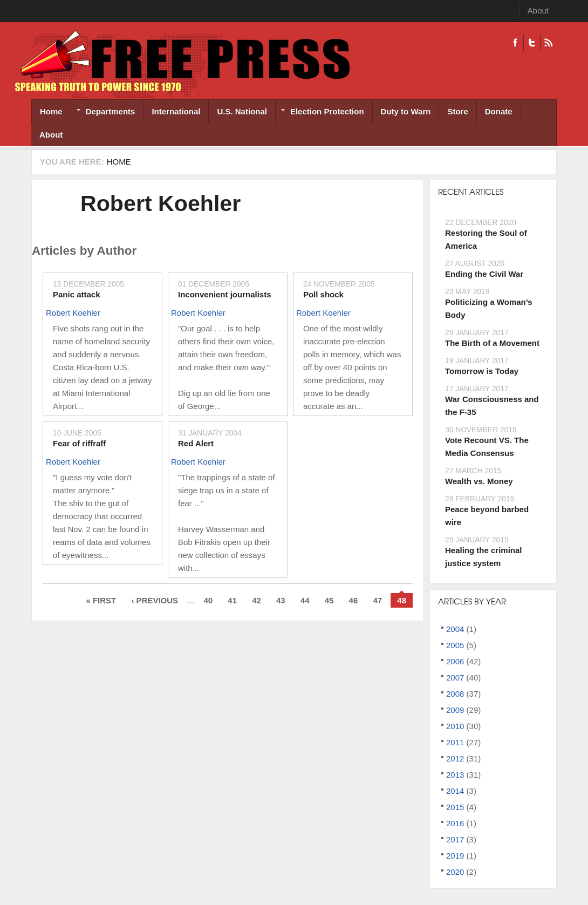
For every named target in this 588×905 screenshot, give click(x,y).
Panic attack (77, 294)
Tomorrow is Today (482, 371)
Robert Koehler (160, 203)
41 (232, 600)
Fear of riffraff (79, 443)
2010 (455, 726)
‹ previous (155, 600)
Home (51, 111)
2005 (455, 645)
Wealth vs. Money (479, 481)
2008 (455, 694)
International (176, 111)
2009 (455, 710)
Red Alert (196, 443)
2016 (455, 823)
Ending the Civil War (484, 274)
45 (329, 600)
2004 (455, 629)
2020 (455, 872)
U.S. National (242, 111)
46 (354, 600)
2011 (455, 742)
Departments (103, 113)
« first (101, 600)
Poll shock (323, 294)
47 (377, 600)
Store (457, 111)
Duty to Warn (406, 111)
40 (208, 600)
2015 (455, 807)
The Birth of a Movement (492, 343)
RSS (548, 43)
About (538, 11)
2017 (455, 839)
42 (257, 600)
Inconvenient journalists (225, 294)
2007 (455, 678)
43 (281, 600)
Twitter (532, 43)
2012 (455, 758)
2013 (455, 775)
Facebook (515, 43)
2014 (455, 791)
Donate (499, 111)
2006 (455, 661)
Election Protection (320, 113)
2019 (455, 856)
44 (305, 600)
